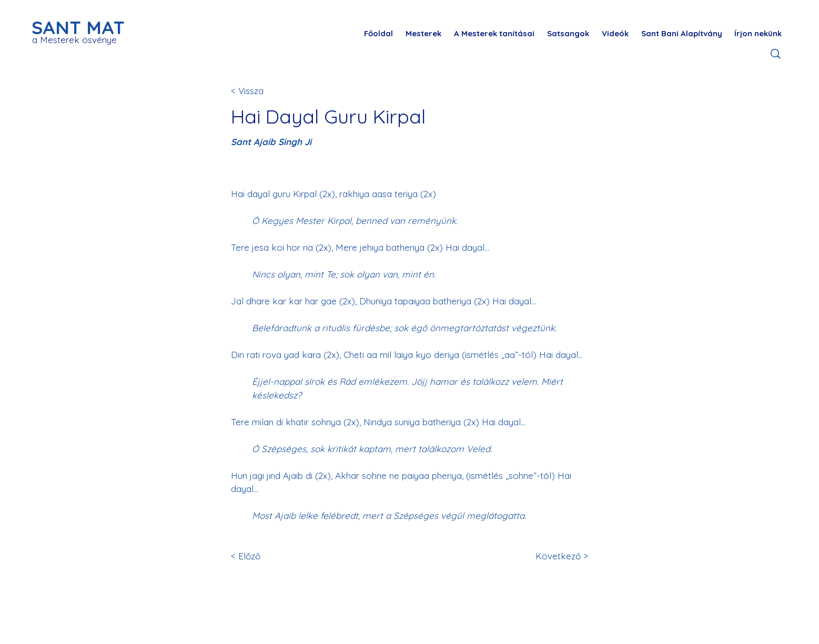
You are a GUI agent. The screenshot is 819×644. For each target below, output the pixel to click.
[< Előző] (266, 556)
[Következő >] (560, 556)
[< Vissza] (266, 91)
